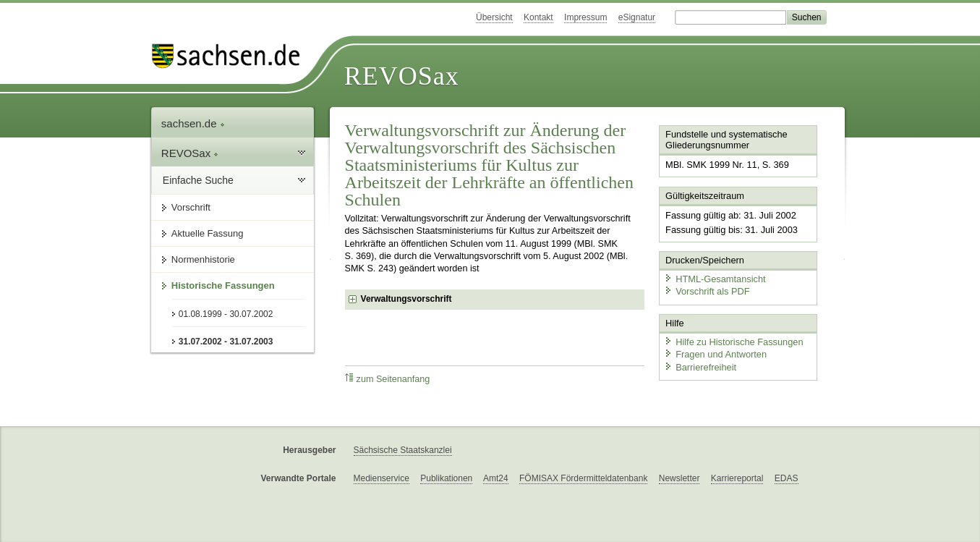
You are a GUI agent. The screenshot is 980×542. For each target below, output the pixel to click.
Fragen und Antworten (715, 354)
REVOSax (402, 76)
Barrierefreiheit (700, 367)
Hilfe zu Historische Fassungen (733, 342)
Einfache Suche (198, 180)
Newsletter (679, 478)
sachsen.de (193, 123)
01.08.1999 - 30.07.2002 (226, 314)
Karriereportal (737, 478)
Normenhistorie (203, 259)
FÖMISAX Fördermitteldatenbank (583, 478)
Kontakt (538, 17)
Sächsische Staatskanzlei (403, 450)
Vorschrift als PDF (707, 291)
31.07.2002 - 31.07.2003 (226, 342)
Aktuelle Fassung (208, 233)
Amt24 (496, 478)
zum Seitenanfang (388, 379)
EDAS (787, 478)
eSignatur (637, 17)
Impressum (585, 17)
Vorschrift (191, 207)
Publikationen (446, 478)
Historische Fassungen (223, 285)
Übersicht (494, 17)
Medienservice (382, 478)
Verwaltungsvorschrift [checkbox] (406, 299)
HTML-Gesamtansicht (715, 279)
